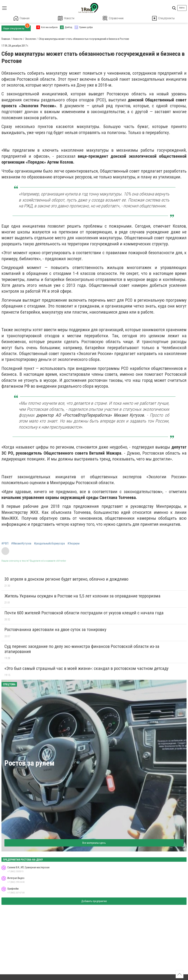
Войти (182, 8)
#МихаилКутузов (21, 544)
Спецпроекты (163, 18)
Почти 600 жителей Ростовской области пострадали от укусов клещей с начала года (84, 613)
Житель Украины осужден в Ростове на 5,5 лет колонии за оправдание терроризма (82, 596)
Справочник (113, 18)
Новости (66, 18)
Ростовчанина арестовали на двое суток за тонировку (55, 630)
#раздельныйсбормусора (49, 544)
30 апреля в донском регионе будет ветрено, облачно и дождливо (66, 579)
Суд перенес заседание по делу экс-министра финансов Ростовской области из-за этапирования (82, 649)
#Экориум (73, 544)
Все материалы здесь (94, 843)
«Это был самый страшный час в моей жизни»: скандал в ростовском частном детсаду (86, 668)
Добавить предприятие (94, 901)
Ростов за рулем (29, 763)
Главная (22, 18)
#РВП (5, 544)
